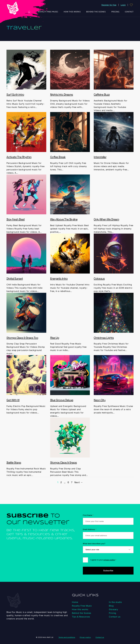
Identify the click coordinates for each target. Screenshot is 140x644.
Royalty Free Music (48, 12)
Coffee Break (58, 157)
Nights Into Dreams (62, 94)
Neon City (100, 400)
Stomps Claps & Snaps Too (22, 338)
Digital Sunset (15, 278)
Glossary (113, 609)
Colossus (99, 278)
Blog (111, 606)
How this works (72, 12)
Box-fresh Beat (16, 219)
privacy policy (109, 560)
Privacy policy (85, 637)
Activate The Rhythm (19, 157)
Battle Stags (14, 462)
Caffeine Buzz (102, 94)
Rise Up (55, 338)
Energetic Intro (59, 278)
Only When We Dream (106, 219)
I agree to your (103, 560)
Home (29, 12)
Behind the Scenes (96, 12)
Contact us (115, 617)
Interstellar (100, 157)
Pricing (115, 12)
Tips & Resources (81, 617)
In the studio (115, 602)
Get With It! (13, 400)
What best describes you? (94, 544)
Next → (79, 482)
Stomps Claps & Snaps (64, 462)
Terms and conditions (67, 637)
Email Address (90, 529)
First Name (88, 515)
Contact (129, 12)
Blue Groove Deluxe (62, 400)
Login (123, 5)
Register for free (109, 5)
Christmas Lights (104, 338)
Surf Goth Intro (15, 94)
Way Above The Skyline (64, 219)
